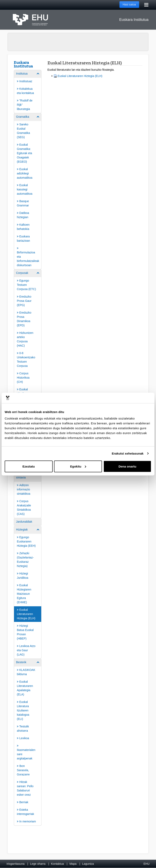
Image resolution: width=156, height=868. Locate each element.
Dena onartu (127, 466)
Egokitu (78, 466)
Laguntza (88, 864)
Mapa (73, 864)
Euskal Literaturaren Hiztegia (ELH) (80, 76)
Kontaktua (57, 864)
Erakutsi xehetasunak (128, 453)
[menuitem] (28, 91)
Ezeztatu (29, 466)
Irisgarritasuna (16, 864)
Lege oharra (38, 864)
